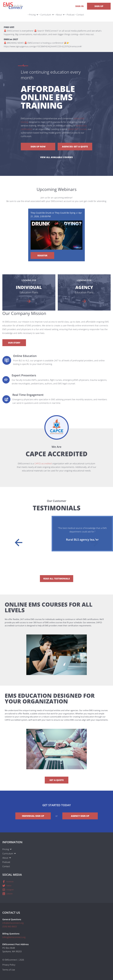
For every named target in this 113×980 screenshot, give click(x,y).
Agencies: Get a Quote (75, 147)
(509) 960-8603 (10, 926)
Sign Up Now (38, 147)
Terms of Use (9, 970)
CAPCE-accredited (43, 463)
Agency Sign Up (80, 816)
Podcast (71, 15)
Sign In (79, 6)
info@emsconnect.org (13, 923)
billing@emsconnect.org (14, 937)
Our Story (14, 343)
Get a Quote (57, 780)
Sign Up (99, 6)
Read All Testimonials (57, 579)
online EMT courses (77, 129)
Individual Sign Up (33, 816)
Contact (80, 15)
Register (42, 255)
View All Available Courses (56, 157)
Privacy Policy (9, 965)
